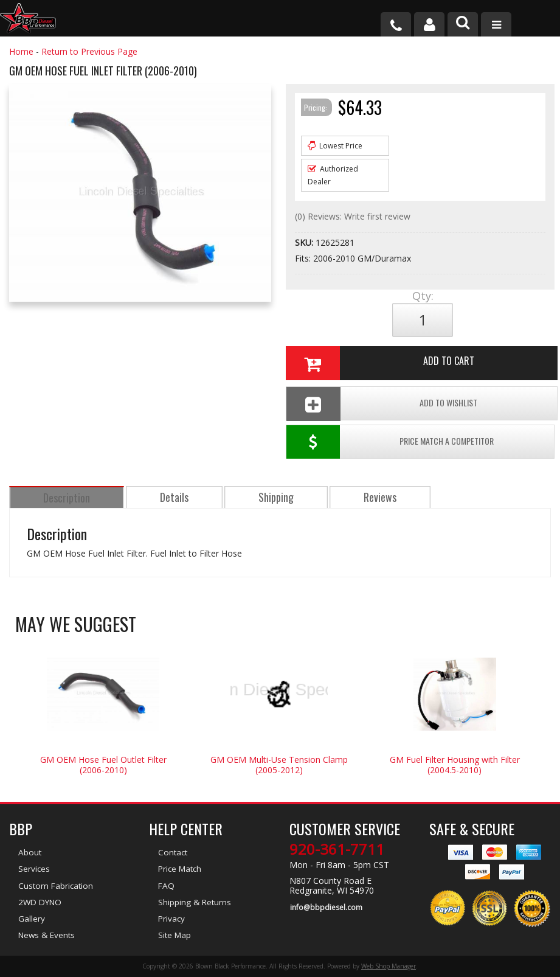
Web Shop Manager (389, 967)
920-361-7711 (337, 851)
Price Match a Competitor (390, 444)
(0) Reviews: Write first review (353, 216)
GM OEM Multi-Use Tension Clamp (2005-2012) (279, 767)
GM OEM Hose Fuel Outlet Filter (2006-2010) (103, 767)
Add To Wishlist (381, 404)
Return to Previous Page (89, 51)
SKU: (305, 242)
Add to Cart (379, 363)
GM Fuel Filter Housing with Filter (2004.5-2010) (455, 767)
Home (21, 51)
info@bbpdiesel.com (326, 908)
